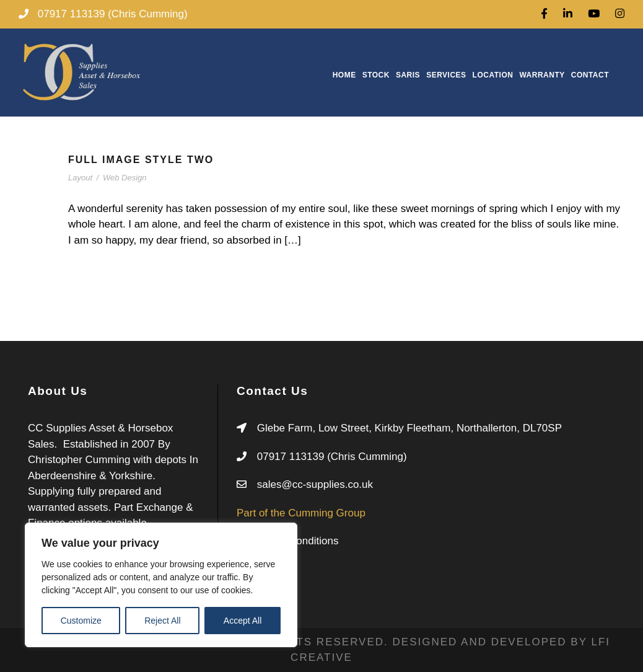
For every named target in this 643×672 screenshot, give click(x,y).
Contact (590, 75)
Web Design (125, 178)
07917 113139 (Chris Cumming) (332, 457)
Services (446, 75)
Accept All (243, 621)
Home (344, 75)
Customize (81, 621)
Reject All (162, 621)
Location (493, 75)
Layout (80, 178)
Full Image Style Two (141, 160)
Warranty (542, 75)
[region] (161, 585)
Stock (376, 75)
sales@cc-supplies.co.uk (315, 484)
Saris (408, 75)
